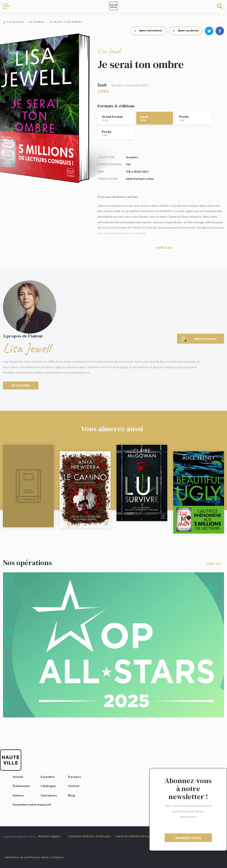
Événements (21, 786)
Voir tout (214, 564)
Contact (74, 786)
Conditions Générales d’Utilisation (90, 836)
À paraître (48, 777)
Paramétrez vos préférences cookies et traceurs (35, 857)
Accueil (18, 777)
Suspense (37, 22)
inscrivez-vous (188, 838)
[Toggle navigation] (8, 6)
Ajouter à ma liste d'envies (147, 31)
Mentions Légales (49, 836)
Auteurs (18, 795)
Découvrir (21, 385)
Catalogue (16, 22)
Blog (72, 795)
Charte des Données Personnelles (137, 836)
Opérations (49, 795)
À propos (74, 777)
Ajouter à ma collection (184, 31)
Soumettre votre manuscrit (32, 804)
